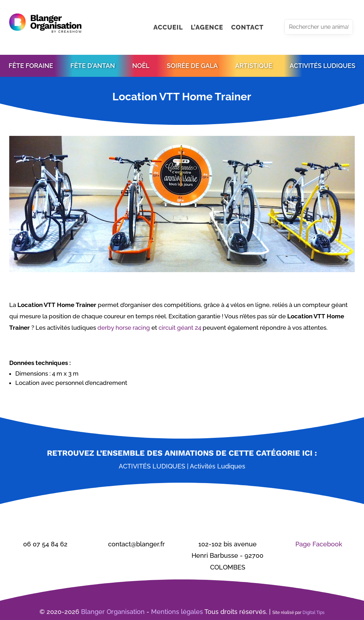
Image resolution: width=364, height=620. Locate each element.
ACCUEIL (168, 28)
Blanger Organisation (113, 612)
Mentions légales (177, 612)
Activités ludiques (152, 466)
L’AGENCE (207, 28)
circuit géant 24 (180, 328)
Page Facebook (319, 544)
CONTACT (247, 28)
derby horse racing (124, 328)
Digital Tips (314, 613)
